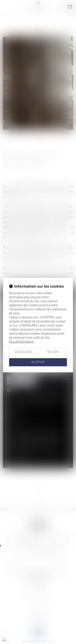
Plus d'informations (21, 342)
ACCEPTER (38, 362)
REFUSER (53, 352)
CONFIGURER (23, 352)
